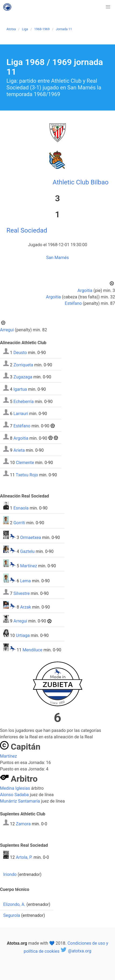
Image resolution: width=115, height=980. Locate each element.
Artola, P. (24, 857)
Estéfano (73, 303)
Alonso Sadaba (14, 795)
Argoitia (85, 290)
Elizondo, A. (14, 904)
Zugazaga (23, 377)
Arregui (7, 330)
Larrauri (21, 414)
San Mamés (57, 258)
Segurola (12, 915)
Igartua (20, 389)
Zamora (23, 824)
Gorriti (19, 523)
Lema (26, 581)
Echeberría (24, 401)
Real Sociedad (27, 230)
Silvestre (22, 593)
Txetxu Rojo (27, 475)
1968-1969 (42, 29)
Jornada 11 (64, 29)
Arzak (26, 607)
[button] (108, 7)
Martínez (29, 566)
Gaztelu (27, 551)
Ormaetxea (31, 538)
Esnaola (21, 508)
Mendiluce (33, 650)
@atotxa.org (76, 951)
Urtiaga (23, 635)
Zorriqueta (23, 365)
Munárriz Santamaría (20, 801)
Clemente (25, 463)
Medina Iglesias (15, 788)
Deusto (20, 353)
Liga (25, 29)
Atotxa (11, 29)
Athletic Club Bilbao (81, 182)
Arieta (19, 450)
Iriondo (10, 874)
